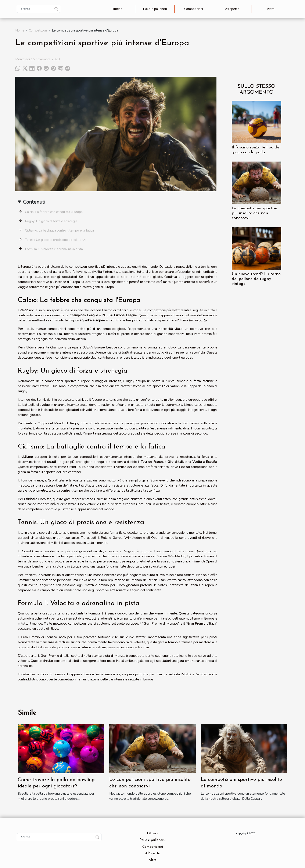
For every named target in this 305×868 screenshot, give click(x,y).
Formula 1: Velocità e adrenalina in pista (54, 249)
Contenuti (34, 202)
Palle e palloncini (155, 9)
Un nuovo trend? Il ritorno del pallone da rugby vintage (256, 279)
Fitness (117, 9)
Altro (271, 9)
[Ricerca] (39, 9)
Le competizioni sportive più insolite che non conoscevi (254, 213)
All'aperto (232, 9)
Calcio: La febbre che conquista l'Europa (54, 212)
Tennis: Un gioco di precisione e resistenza (56, 240)
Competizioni (194, 9)
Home (20, 30)
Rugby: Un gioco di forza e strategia (51, 221)
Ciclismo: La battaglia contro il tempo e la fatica (59, 230)
